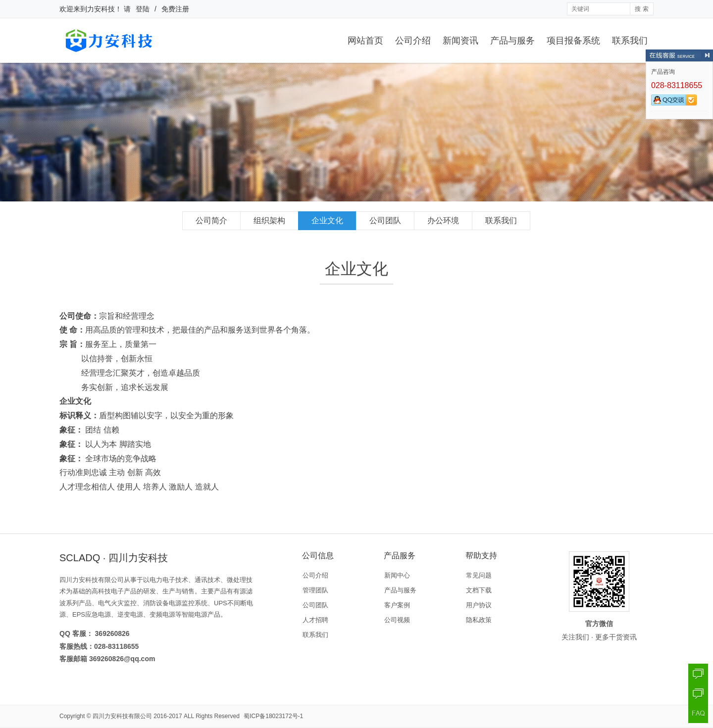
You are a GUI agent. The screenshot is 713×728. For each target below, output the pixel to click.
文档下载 (479, 590)
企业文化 (327, 220)
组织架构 (269, 220)
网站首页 (365, 41)
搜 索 (641, 9)
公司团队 (385, 220)
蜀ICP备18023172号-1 (273, 716)
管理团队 (315, 590)
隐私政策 (479, 620)
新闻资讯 (460, 41)
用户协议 (479, 605)
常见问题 (479, 575)
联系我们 (630, 41)
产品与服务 (512, 41)
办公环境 (443, 220)
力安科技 (101, 9)
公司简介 (211, 220)
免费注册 (175, 9)
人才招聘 (315, 620)
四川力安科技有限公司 (122, 716)
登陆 (143, 9)
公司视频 (397, 620)
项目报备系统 (573, 41)
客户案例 (397, 605)
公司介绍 (413, 41)
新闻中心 (397, 575)
